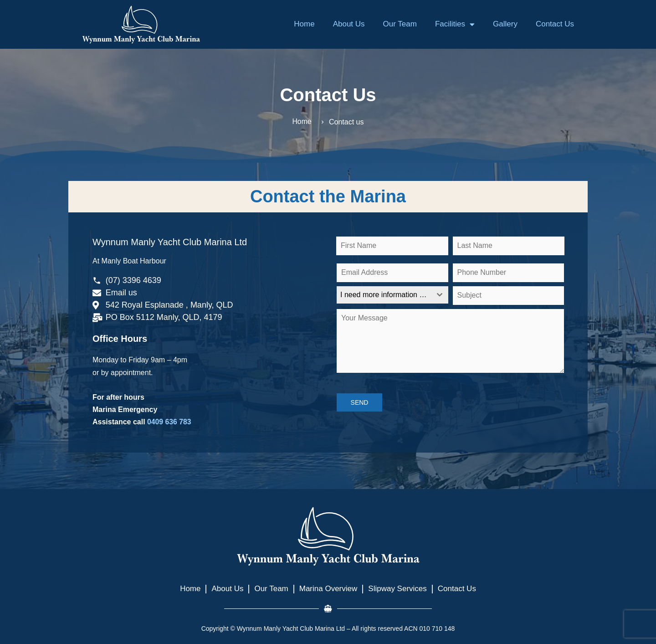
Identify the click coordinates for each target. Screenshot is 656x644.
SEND (360, 402)
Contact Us (555, 24)
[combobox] (392, 295)
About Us (349, 24)
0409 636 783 (169, 422)
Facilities (455, 24)
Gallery (505, 24)
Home (304, 24)
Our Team (400, 24)
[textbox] (384, 295)
